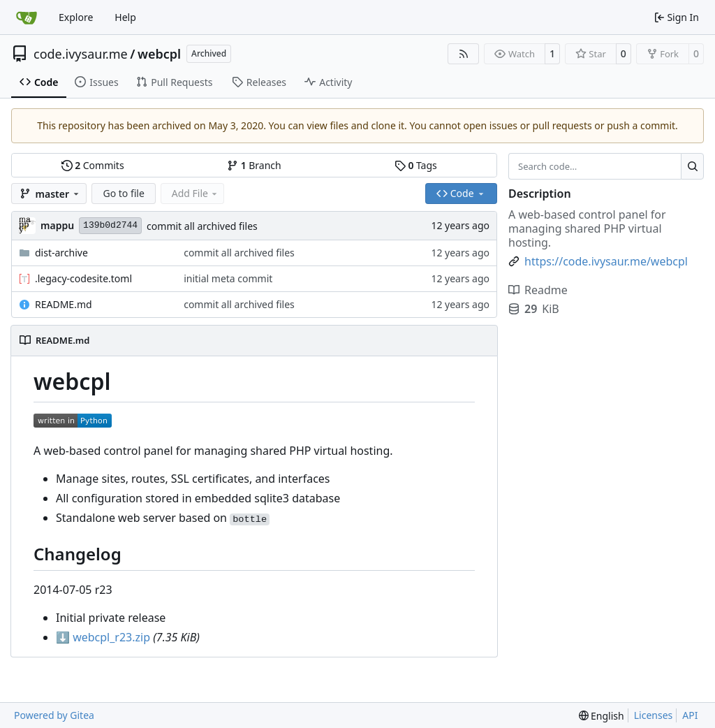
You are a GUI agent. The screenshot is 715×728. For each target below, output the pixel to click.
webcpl (159, 54)
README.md (64, 304)
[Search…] (692, 166)
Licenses (654, 715)
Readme (538, 290)
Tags (416, 165)
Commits (93, 165)
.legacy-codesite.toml (83, 278)
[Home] (27, 17)
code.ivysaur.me (81, 54)
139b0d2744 (110, 225)
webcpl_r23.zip (103, 637)
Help (125, 17)
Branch (254, 165)
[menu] (602, 716)
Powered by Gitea (54, 715)
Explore (76, 17)
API (690, 715)
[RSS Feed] (464, 54)
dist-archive (61, 253)
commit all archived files (202, 226)
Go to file (123, 193)
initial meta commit (228, 278)
